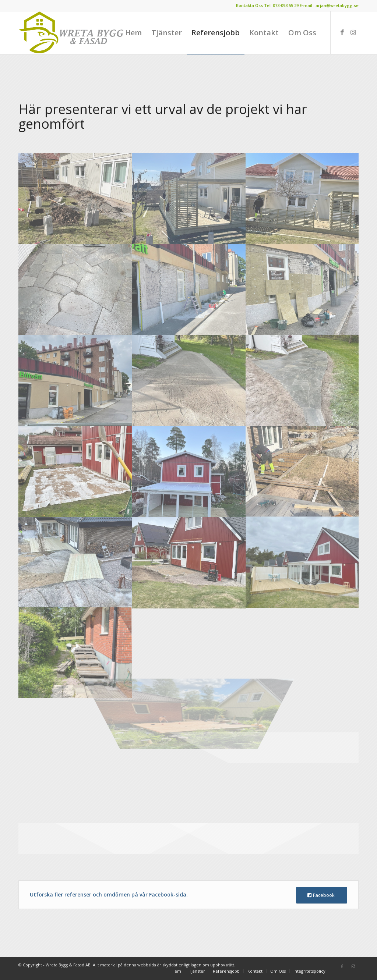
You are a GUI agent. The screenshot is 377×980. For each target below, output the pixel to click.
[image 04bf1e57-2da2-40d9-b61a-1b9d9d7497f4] (303, 562)
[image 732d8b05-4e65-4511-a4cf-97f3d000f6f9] (75, 380)
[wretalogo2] (72, 33)
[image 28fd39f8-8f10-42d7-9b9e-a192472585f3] (75, 198)
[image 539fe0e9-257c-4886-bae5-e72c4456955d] (75, 562)
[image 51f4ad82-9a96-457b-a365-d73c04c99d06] (303, 289)
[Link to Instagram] (353, 32)
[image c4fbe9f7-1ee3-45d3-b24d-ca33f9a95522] (303, 380)
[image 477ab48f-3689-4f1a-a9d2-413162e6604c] (189, 289)
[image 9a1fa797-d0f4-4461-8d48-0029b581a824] (303, 198)
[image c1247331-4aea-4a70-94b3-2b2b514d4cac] (189, 380)
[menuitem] (133, 33)
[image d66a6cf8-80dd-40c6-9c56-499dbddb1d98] (189, 198)
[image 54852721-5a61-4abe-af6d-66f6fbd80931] (189, 471)
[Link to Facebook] (342, 32)
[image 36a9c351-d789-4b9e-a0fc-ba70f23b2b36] (75, 289)
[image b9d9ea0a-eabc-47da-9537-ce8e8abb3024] (75, 471)
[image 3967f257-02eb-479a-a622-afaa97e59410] (189, 562)
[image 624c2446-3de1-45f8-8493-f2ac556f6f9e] (303, 471)
